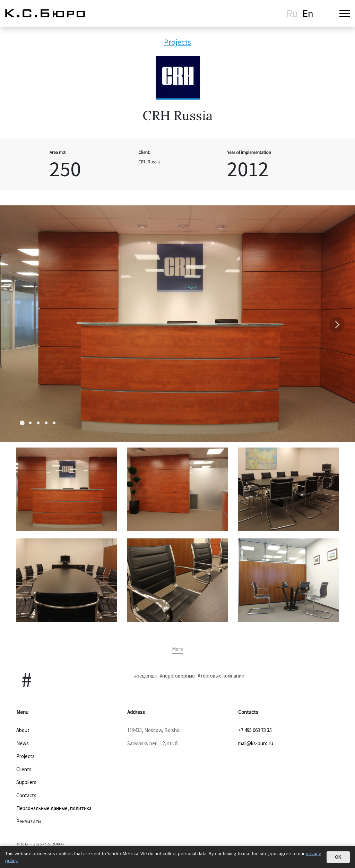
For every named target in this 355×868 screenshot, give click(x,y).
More (177, 649)
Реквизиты (29, 821)
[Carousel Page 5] (54, 423)
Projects (177, 42)
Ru (292, 13)
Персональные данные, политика (54, 808)
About (23, 730)
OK (338, 857)
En (308, 13)
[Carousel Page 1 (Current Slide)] (22, 423)
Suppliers (26, 782)
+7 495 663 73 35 (255, 730)
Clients (24, 769)
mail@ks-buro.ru (256, 743)
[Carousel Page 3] (38, 423)
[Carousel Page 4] (46, 423)
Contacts (26, 795)
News (23, 743)
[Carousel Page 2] (30, 423)
